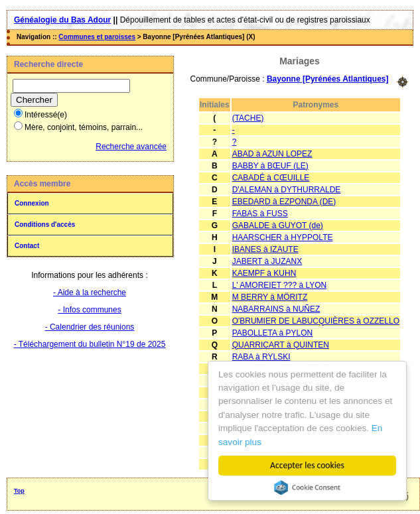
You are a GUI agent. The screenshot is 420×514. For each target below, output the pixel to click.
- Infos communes (89, 310)
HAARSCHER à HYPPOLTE (283, 237)
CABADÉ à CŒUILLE (271, 178)
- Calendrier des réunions (90, 327)
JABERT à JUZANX (267, 261)
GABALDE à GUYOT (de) (278, 225)
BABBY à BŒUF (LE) (270, 166)
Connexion (32, 203)
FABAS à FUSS (260, 214)
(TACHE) (248, 118)
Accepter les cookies (307, 465)
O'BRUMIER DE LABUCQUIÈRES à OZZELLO (316, 321)
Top (19, 491)
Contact (27, 246)
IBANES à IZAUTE (265, 249)
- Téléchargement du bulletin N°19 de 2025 (90, 344)
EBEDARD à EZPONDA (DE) (284, 202)
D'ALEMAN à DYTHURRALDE (287, 190)
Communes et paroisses (97, 37)
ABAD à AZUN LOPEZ (272, 154)
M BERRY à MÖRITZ (270, 297)
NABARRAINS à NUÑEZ (276, 309)
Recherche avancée (131, 147)
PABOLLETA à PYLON (273, 333)
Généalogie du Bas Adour (62, 20)
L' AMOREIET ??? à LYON (280, 285)
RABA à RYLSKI (261, 357)
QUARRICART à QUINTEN (281, 345)
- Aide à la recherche (90, 292)
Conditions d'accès (45, 225)
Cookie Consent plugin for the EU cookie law (307, 487)
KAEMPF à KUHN (264, 273)
